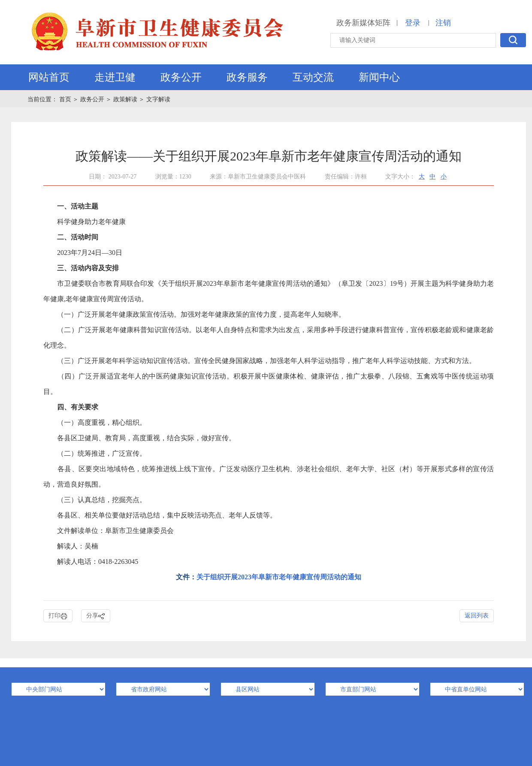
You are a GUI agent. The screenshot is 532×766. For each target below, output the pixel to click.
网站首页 (49, 77)
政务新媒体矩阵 (363, 23)
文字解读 (158, 99)
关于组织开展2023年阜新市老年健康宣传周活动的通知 (279, 577)
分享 (96, 616)
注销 (443, 23)
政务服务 (247, 77)
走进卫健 (115, 77)
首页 (66, 99)
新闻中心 (379, 77)
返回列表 (477, 616)
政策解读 (125, 99)
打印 (58, 616)
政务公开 (181, 77)
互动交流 (313, 77)
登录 (413, 23)
